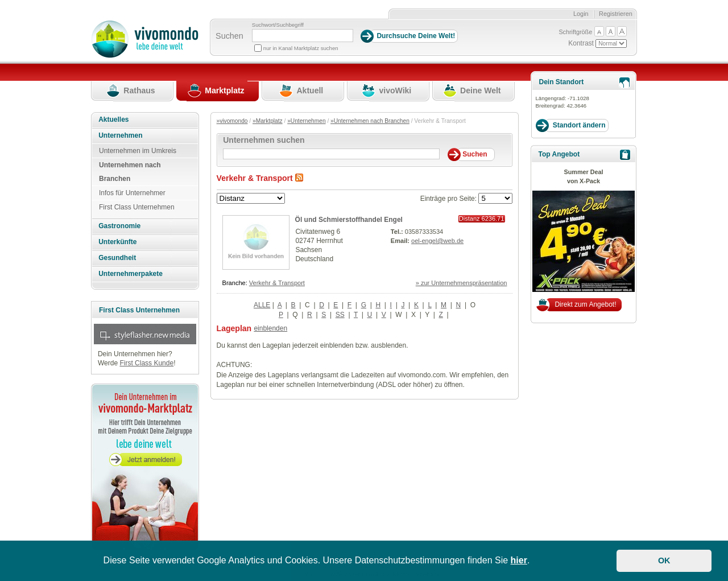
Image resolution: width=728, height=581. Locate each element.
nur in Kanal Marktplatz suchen (301, 48)
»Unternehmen (306, 121)
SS (340, 315)
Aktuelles (113, 120)
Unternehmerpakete (131, 274)
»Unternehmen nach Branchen (370, 121)
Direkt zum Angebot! (585, 304)
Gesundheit (117, 258)
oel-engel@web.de (437, 241)
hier (519, 560)
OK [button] (664, 561)
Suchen (229, 36)
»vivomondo (232, 121)
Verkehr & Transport (277, 283)
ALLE (262, 305)
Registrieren (616, 14)
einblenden (270, 328)
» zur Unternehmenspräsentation (462, 283)
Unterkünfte (117, 242)
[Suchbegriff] (303, 36)
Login (581, 14)
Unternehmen (120, 135)
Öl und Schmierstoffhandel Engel (349, 220)
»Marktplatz (268, 121)
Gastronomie (119, 226)
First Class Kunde (146, 363)
